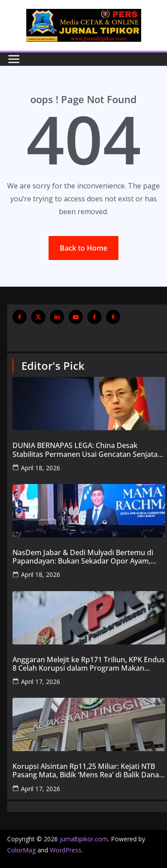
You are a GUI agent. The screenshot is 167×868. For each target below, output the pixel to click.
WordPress (66, 850)
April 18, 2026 (41, 468)
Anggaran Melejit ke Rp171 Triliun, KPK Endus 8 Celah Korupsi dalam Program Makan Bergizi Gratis (89, 664)
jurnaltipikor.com (84, 839)
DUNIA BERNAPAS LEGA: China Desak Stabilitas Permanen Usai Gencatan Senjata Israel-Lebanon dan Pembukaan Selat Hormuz (85, 450)
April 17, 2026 (41, 682)
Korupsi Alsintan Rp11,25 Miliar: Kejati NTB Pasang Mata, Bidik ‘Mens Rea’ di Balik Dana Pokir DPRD (86, 771)
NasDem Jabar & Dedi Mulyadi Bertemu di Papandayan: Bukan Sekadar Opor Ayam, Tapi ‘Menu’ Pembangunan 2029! (83, 557)
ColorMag (21, 850)
